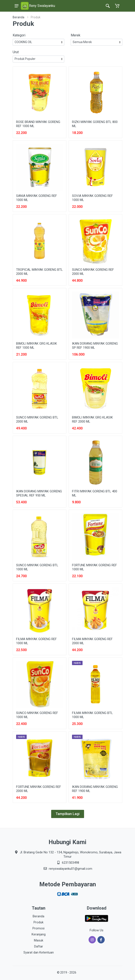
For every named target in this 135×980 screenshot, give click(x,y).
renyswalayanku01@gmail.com (71, 869)
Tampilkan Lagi (68, 814)
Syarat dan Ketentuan (39, 952)
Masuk (39, 940)
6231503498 (71, 863)
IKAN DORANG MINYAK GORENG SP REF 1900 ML (95, 346)
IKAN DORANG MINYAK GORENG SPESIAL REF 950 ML (39, 493)
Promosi (38, 928)
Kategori (19, 35)
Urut (16, 52)
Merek (76, 35)
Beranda (18, 17)
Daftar (39, 946)
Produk (38, 922)
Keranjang (39, 934)
